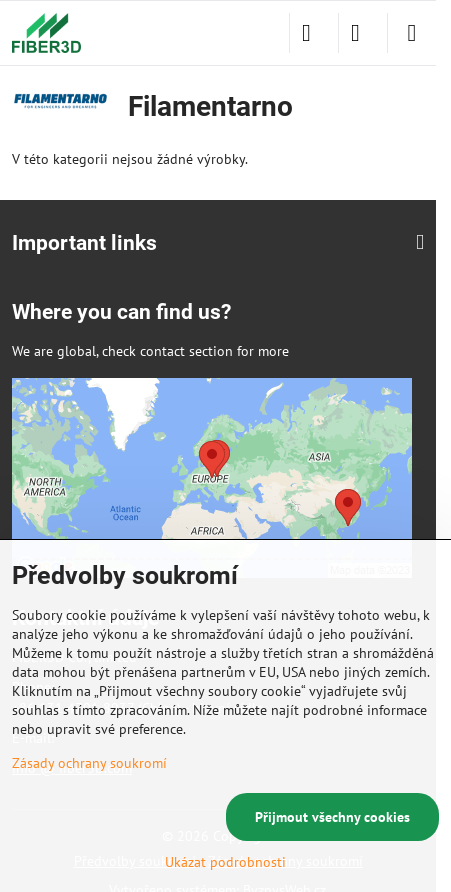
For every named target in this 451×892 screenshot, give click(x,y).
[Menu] (412, 33)
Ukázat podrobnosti (225, 862)
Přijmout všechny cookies (332, 817)
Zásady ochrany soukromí (89, 763)
